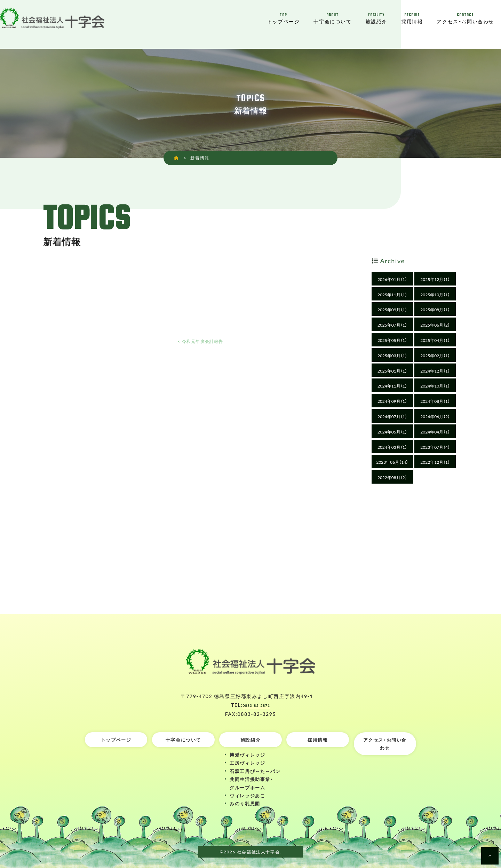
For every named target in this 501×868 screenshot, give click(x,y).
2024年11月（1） (392, 386)
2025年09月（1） (392, 310)
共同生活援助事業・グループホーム (251, 783)
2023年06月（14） (392, 462)
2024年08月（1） (435, 401)
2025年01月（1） (392, 371)
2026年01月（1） (392, 279)
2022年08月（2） (392, 477)
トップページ (284, 18)
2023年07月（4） (435, 447)
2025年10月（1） (435, 295)
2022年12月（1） (435, 462)
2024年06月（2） (435, 416)
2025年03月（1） (392, 355)
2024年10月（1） (435, 386)
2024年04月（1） (435, 432)
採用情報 (412, 18)
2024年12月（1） (435, 371)
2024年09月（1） (392, 401)
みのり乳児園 (245, 803)
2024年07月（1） (392, 416)
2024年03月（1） (392, 447)
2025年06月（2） (435, 325)
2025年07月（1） (392, 325)
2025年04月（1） (435, 340)
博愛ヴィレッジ (247, 755)
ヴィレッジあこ (247, 795)
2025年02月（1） (435, 355)
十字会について (332, 18)
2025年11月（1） (392, 295)
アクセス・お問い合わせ (465, 18)
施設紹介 (376, 18)
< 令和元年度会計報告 (200, 341)
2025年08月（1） (435, 310)
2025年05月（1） (392, 340)
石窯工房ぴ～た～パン (255, 771)
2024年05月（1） (392, 432)
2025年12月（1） (435, 279)
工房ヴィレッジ (247, 763)
